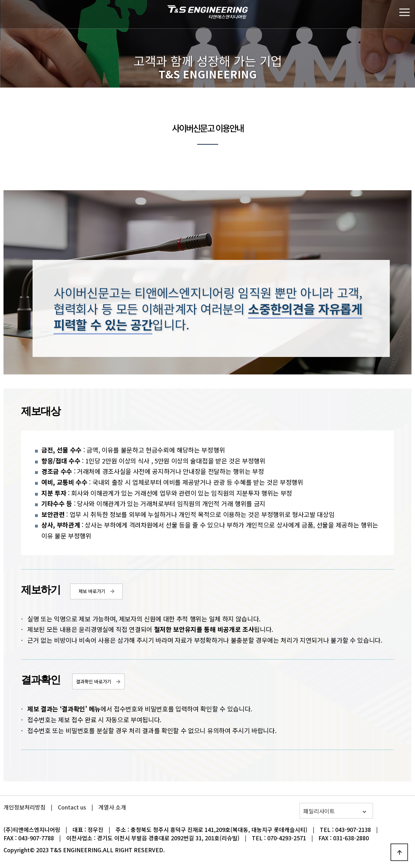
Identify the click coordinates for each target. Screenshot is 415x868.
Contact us (72, 807)
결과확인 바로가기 (94, 681)
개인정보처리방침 (25, 807)
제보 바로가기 (92, 591)
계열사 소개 (112, 807)
